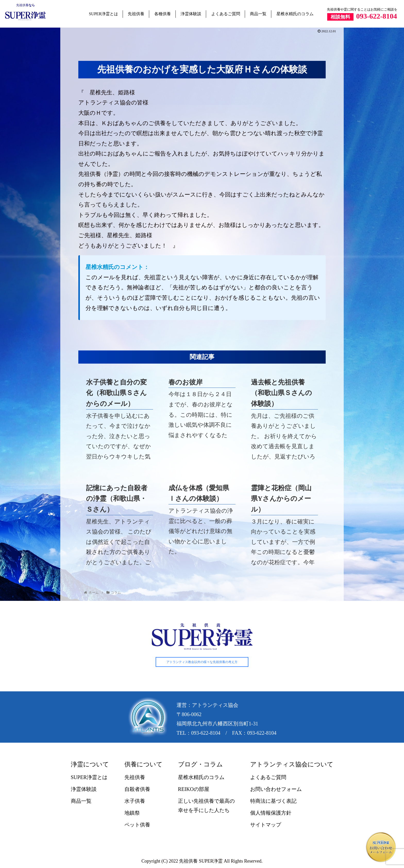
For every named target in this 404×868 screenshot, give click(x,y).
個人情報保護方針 (271, 813)
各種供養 (163, 14)
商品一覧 (258, 14)
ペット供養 (137, 825)
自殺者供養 (137, 789)
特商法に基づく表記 (273, 801)
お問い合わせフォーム (276, 789)
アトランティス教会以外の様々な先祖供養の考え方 (202, 662)
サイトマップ (266, 825)
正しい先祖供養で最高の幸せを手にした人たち (206, 806)
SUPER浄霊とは (103, 14)
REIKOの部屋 (194, 789)
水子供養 (135, 801)
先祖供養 (22, 5)
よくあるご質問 (226, 14)
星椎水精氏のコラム (295, 14)
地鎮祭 (132, 813)
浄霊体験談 (191, 14)
